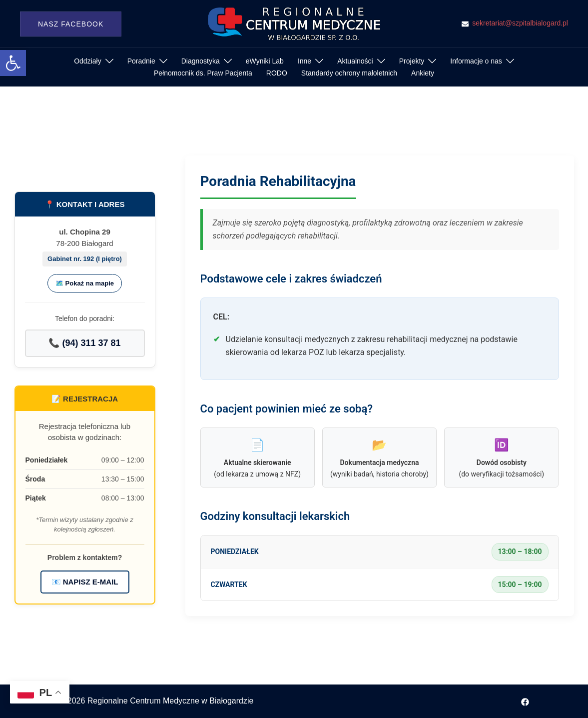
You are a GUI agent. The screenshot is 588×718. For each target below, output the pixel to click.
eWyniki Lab (265, 61)
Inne (304, 61)
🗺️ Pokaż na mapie (85, 283)
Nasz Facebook (71, 24)
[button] (13, 63)
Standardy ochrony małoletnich (349, 73)
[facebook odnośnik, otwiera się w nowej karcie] (525, 701)
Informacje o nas (476, 61)
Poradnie (141, 61)
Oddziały (87, 61)
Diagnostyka (201, 61)
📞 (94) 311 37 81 (84, 343)
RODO (277, 73)
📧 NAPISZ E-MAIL (85, 582)
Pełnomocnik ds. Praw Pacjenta (203, 73)
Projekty (412, 61)
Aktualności (355, 61)
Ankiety (423, 73)
